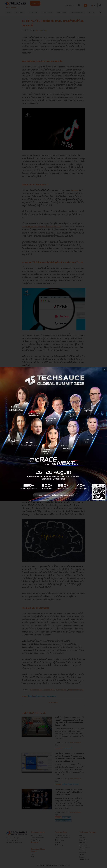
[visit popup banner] (53, 434)
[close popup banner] (105, 369)
